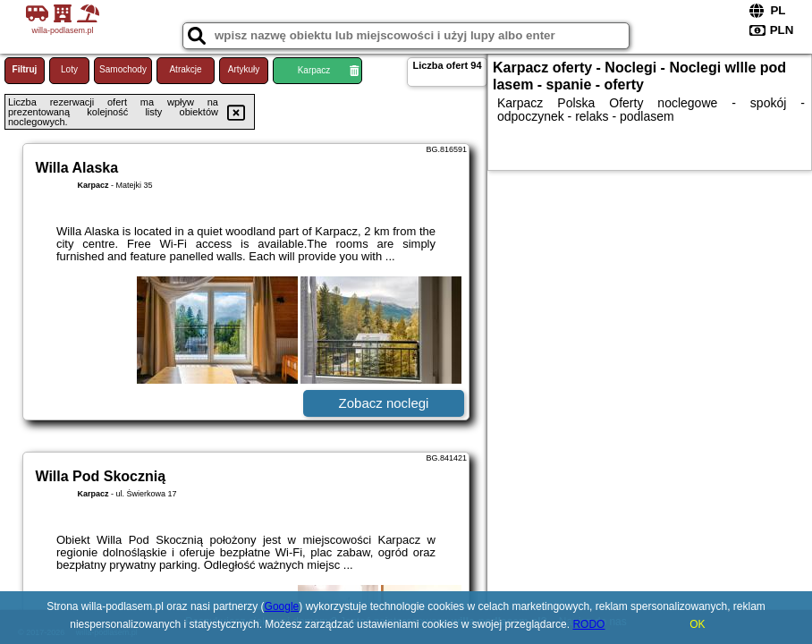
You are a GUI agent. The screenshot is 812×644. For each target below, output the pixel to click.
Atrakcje (185, 69)
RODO (588, 624)
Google (282, 606)
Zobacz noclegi (384, 403)
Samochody (123, 69)
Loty (69, 69)
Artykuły (244, 69)
